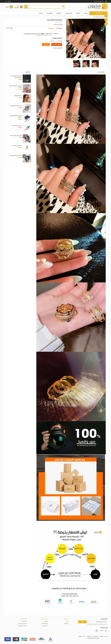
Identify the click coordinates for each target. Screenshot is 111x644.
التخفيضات (59, 13)
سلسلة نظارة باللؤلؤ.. (18, 96)
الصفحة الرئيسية (102, 17)
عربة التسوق (16, 7)
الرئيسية (86, 13)
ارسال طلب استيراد (57, 24)
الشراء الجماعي (69, 13)
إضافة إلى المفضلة (57, 48)
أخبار (84, 636)
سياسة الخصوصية (45, 624)
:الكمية (61, 41)
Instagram (97, 631)
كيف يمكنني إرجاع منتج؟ (22, 624)
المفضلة (7, 7)
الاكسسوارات (98, 17)
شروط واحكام (45, 621)
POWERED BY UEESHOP (93, 638)
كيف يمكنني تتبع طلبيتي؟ (22, 626)
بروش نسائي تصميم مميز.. (17, 146)
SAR (57, 28)
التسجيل (102, 1)
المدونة (41, 13)
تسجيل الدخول (97, 1)
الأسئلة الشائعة (24, 621)
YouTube (106, 631)
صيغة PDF (9, 28)
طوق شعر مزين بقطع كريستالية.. (16, 136)
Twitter (101, 631)
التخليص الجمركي (45, 626)
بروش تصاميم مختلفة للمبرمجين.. (16, 106)
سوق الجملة (50, 13)
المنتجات (78, 13)
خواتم (94, 17)
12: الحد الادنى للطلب (57, 38)
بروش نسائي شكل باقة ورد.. (17, 126)
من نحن (67, 621)
